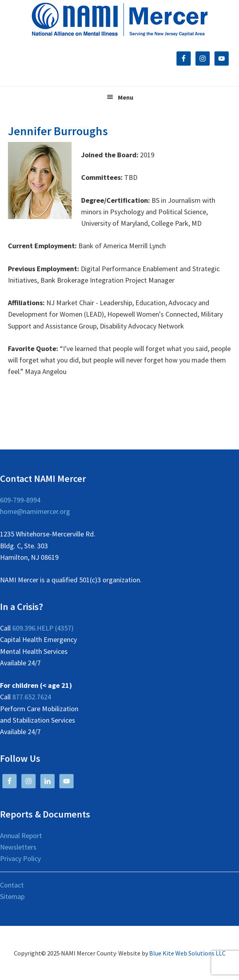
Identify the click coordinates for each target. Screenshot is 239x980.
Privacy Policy (20, 858)
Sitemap (12, 896)
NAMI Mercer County (120, 20)
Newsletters (18, 847)
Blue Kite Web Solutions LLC (187, 953)
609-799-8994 (20, 500)
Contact (12, 885)
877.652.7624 (32, 697)
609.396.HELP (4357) (43, 628)
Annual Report (21, 836)
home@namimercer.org (35, 511)
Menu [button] (126, 97)
